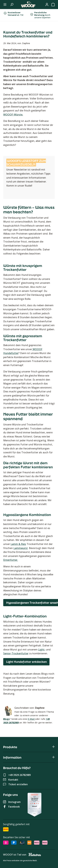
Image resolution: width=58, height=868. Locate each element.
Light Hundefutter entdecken (26, 662)
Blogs (6, 719)
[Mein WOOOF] (47, 5)
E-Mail (31, 719)
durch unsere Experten (42, 15)
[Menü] (5, 5)
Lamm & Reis (18, 544)
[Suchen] (12, 5)
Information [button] (29, 758)
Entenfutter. (11, 560)
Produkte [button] (29, 747)
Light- (42, 650)
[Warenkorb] (53, 5)
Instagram (14, 802)
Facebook (14, 807)
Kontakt (13, 780)
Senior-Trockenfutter (16, 653)
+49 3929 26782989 (19, 775)
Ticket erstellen (18, 784)
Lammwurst (21, 548)
